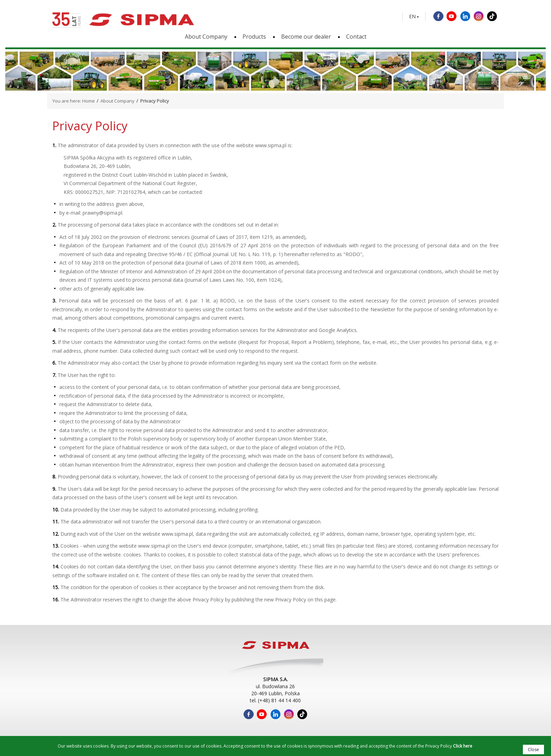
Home (89, 101)
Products (254, 37)
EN (412, 17)
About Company (206, 37)
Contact (356, 37)
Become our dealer (306, 37)
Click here (463, 746)
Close (533, 750)
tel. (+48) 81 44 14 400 (275, 700)
